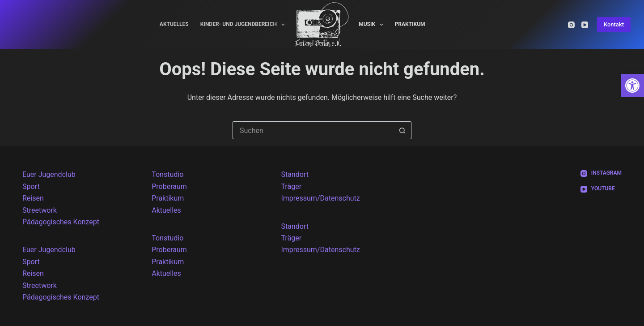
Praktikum (410, 24)
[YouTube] (585, 25)
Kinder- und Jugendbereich (245, 25)
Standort (294, 174)
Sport (31, 187)
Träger (291, 187)
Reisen (33, 198)
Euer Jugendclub (49, 174)
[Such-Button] (402, 130)
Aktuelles (174, 24)
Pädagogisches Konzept (61, 222)
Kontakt (614, 24)
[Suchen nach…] (313, 130)
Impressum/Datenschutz (320, 198)
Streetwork (40, 210)
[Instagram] (571, 25)
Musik (373, 25)
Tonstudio (167, 174)
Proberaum (169, 187)
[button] (632, 86)
